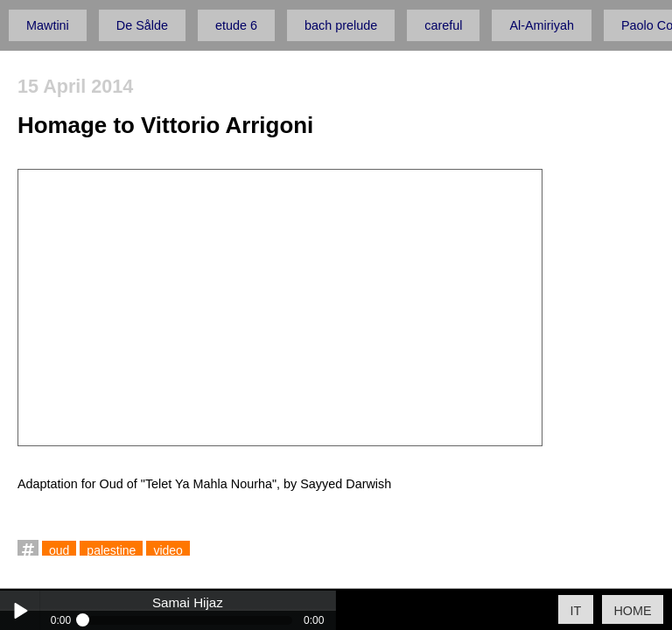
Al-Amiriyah (542, 25)
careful (443, 25)
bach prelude (341, 25)
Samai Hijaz (188, 603)
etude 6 (236, 25)
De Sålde (142, 25)
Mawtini (48, 25)
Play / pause (20, 610)
